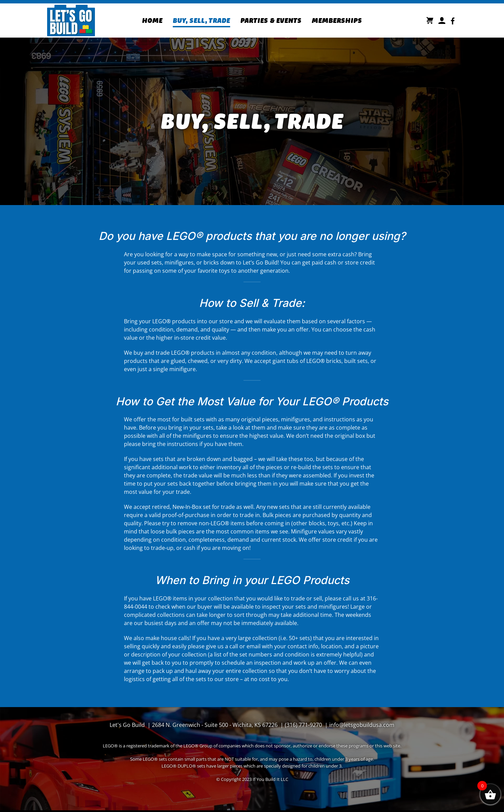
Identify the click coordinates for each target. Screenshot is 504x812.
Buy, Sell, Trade (201, 21)
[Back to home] (71, 21)
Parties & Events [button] (271, 21)
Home (152, 21)
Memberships (337, 21)
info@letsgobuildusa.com (362, 725)
